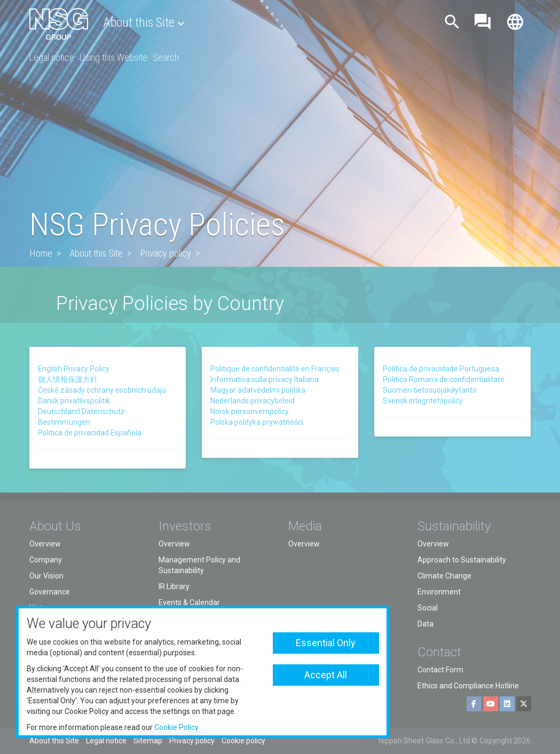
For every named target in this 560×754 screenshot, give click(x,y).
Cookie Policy (176, 727)
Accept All (326, 675)
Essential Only (326, 643)
